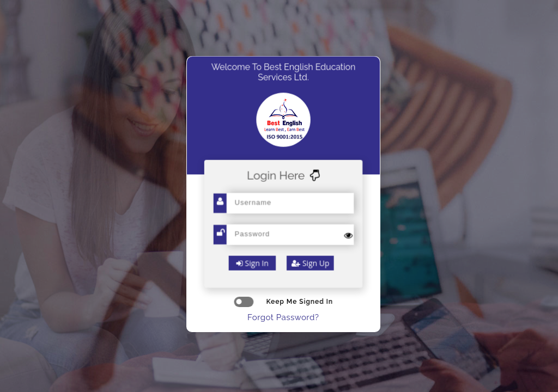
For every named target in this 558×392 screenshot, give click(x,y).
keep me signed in (283, 302)
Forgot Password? (283, 317)
